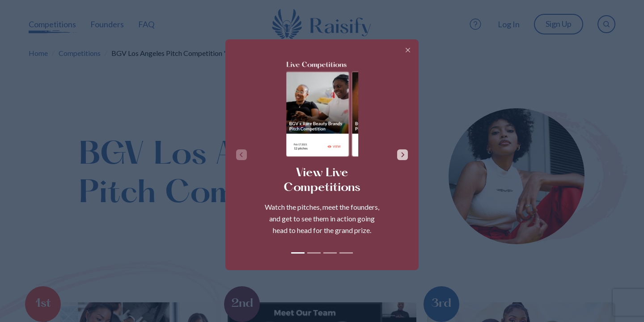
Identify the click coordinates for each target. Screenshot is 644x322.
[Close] (408, 50)
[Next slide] (402, 155)
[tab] (298, 253)
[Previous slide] (241, 155)
